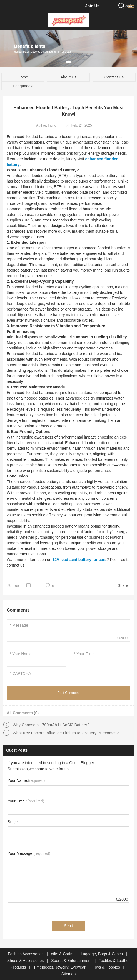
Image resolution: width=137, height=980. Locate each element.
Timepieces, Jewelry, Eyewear (60, 967)
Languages (23, 86)
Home (23, 77)
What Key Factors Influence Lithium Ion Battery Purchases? (66, 733)
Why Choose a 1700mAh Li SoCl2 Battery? (51, 725)
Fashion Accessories (26, 954)
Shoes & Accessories (26, 961)
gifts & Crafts (63, 954)
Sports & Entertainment (72, 961)
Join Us (92, 6)
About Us (68, 77)
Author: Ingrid (46, 125)
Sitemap (68, 974)
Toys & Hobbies (107, 967)
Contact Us (114, 77)
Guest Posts (17, 750)
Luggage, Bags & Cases (102, 954)
